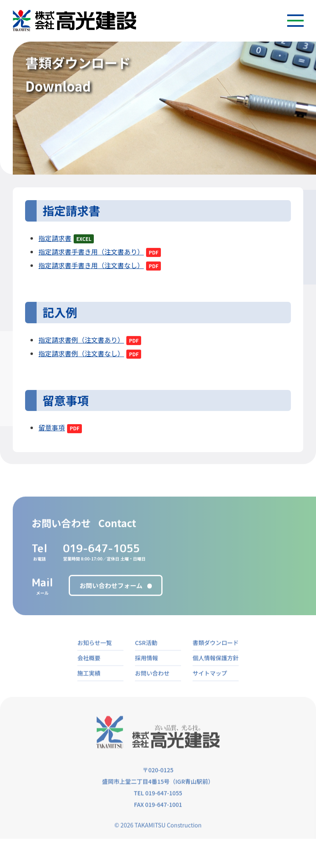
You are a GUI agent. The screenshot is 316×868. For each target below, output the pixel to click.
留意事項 (51, 431)
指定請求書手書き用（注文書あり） (91, 255)
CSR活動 (146, 658)
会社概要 (89, 673)
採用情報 (146, 673)
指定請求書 (55, 241)
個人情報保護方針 (216, 673)
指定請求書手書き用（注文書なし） (91, 268)
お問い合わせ (152, 688)
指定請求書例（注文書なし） (81, 357)
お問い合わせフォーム (111, 596)
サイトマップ (210, 688)
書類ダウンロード (216, 658)
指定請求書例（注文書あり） (81, 343)
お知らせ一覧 (95, 658)
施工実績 (89, 688)
